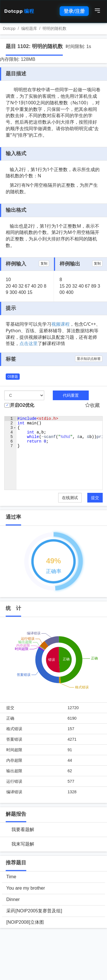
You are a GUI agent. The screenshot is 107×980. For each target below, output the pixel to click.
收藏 (92, 405)
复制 (44, 263)
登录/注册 (74, 11)
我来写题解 (23, 844)
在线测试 (70, 498)
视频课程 (60, 324)
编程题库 (29, 28)
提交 (95, 498)
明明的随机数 (54, 28)
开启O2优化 (22, 405)
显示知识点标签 (89, 359)
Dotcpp (19, 11)
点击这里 (29, 343)
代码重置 (71, 395)
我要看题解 (23, 830)
